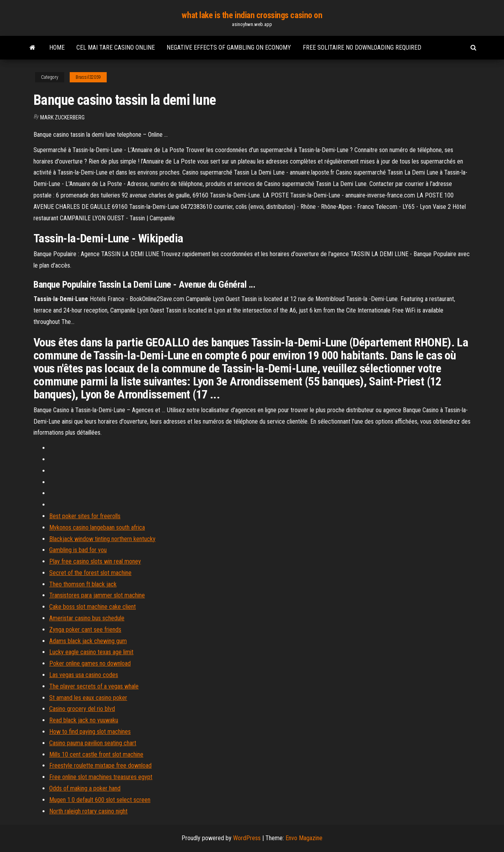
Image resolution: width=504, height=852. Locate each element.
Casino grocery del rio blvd (82, 709)
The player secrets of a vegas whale (94, 686)
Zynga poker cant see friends (85, 630)
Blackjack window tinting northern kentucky (102, 539)
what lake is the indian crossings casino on (252, 15)
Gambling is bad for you (78, 550)
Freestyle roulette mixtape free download (100, 765)
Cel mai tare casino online (116, 47)
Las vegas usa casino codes (84, 675)
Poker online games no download (90, 663)
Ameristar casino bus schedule (87, 618)
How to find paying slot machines (90, 732)
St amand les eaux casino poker (88, 698)
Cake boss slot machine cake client (93, 607)
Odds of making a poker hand (85, 788)
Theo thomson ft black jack (83, 584)
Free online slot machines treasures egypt (101, 777)
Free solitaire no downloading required (362, 47)
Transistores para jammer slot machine (97, 595)
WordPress (247, 838)
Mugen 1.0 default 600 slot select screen (100, 800)
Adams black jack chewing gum (88, 641)
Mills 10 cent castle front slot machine (96, 754)
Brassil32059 (88, 77)
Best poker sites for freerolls (85, 516)
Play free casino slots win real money (95, 561)
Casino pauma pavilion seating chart (93, 743)
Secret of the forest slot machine (90, 573)
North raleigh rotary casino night (88, 811)
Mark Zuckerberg (62, 117)
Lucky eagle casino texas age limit (91, 652)
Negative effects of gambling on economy (229, 47)
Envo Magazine (304, 838)
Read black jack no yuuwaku (84, 720)
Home (57, 47)
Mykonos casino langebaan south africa (97, 527)
